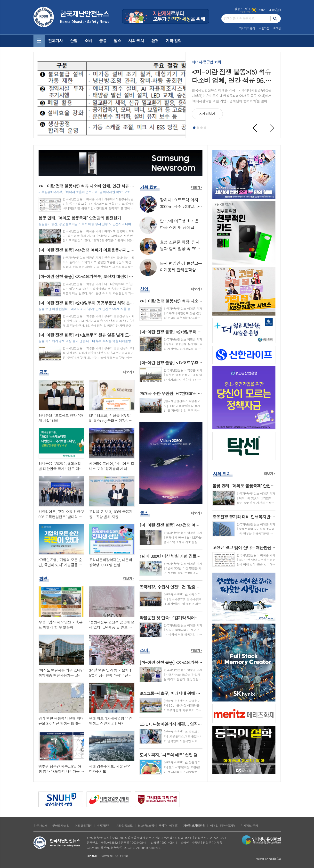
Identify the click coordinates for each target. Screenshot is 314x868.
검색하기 (276, 19)
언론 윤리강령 (83, 825)
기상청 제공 (245, 12)
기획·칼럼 (174, 41)
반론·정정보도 (124, 825)
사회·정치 (136, 41)
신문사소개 (40, 825)
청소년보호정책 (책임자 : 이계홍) (158, 825)
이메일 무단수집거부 (223, 825)
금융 (103, 41)
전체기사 (56, 41)
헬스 (117, 41)
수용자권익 (104, 825)
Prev (255, 128)
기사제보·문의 (247, 28)
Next (272, 128)
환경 (155, 41)
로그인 (277, 28)
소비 (88, 41)
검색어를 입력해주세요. (240, 18)
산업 (74, 41)
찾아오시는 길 (61, 825)
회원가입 (264, 28)
